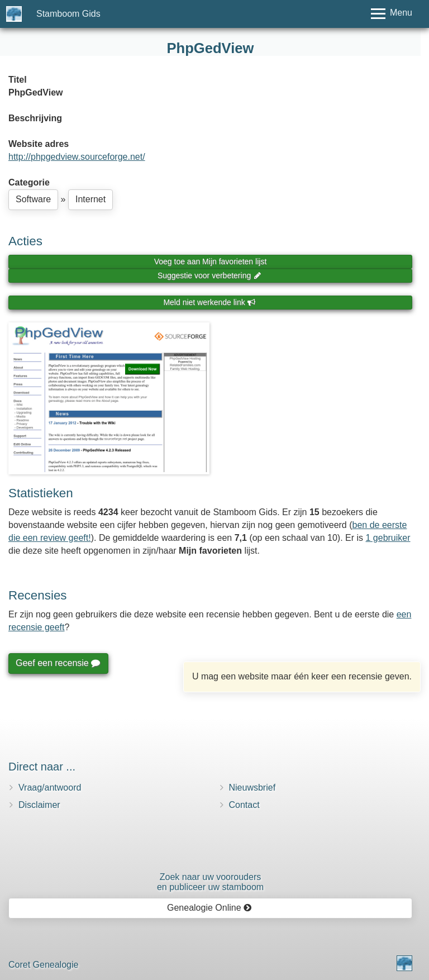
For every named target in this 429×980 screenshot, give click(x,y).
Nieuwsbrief (252, 788)
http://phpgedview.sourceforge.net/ (77, 157)
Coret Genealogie (43, 965)
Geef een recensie (58, 663)
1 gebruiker (388, 538)
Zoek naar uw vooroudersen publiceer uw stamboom (210, 882)
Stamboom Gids (68, 14)
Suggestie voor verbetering (209, 275)
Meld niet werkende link (209, 302)
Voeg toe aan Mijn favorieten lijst (211, 261)
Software (33, 199)
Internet (90, 199)
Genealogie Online (209, 908)
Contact (244, 805)
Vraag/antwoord (50, 788)
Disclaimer (39, 805)
